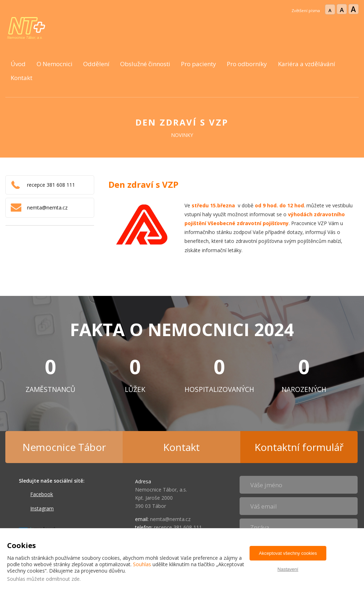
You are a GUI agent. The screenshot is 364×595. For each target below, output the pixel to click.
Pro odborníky (247, 64)
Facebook (42, 494)
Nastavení (288, 569)
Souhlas (142, 564)
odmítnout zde (63, 579)
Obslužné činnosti (145, 64)
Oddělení (96, 64)
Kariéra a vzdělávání (307, 64)
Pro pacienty (199, 64)
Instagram (42, 508)
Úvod (18, 64)
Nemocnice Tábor (64, 447)
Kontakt (22, 78)
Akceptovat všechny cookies (288, 553)
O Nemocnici (55, 64)
